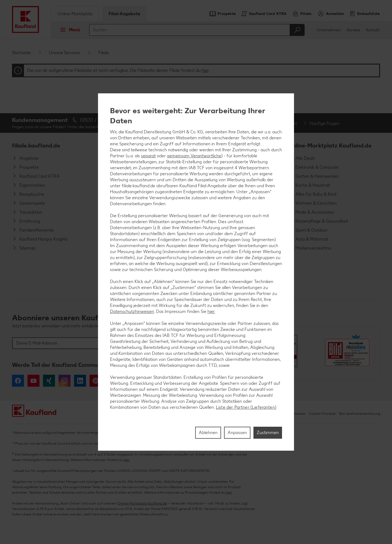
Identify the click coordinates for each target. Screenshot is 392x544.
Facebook (18, 381)
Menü (68, 30)
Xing (49, 381)
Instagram (65, 381)
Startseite (21, 53)
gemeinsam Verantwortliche (194, 156)
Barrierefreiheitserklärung (360, 414)
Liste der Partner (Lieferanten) (246, 407)
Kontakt (373, 30)
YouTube (33, 381)
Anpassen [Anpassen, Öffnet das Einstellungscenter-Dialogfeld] (237, 433)
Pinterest (96, 381)
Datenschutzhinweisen (132, 311)
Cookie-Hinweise (322, 414)
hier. (211, 311)
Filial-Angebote (124, 14)
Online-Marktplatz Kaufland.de (330, 145)
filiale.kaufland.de (36, 145)
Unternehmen (329, 30)
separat (148, 156)
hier (205, 70)
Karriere (353, 30)
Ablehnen (208, 433)
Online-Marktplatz (75, 14)
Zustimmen (268, 433)
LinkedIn (80, 381)
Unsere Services (65, 53)
